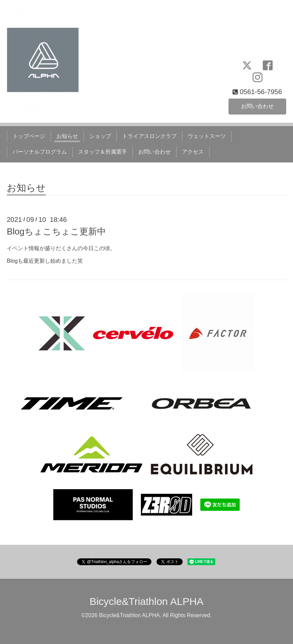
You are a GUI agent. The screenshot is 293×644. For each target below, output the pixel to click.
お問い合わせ (257, 106)
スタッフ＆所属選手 (103, 152)
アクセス (193, 152)
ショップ (100, 136)
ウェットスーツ (207, 136)
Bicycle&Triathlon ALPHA (147, 601)
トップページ (29, 136)
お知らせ (67, 136)
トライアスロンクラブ (149, 136)
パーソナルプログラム (40, 152)
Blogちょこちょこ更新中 (56, 231)
